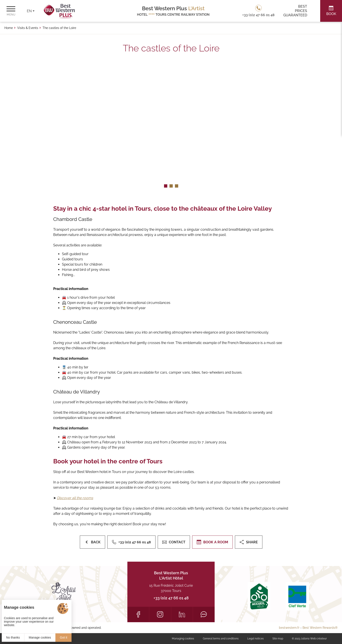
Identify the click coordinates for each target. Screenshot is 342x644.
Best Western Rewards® (320, 628)
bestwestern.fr (289, 628)
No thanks (13, 637)
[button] (166, 186)
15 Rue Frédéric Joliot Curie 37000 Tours (171, 588)
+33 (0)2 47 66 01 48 (171, 598)
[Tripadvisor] (204, 614)
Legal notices (256, 639)
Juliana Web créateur (314, 639)
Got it (64, 637)
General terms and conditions (221, 639)
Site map (278, 639)
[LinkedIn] (182, 614)
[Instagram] (160, 614)
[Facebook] (138, 614)
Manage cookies (40, 637)
